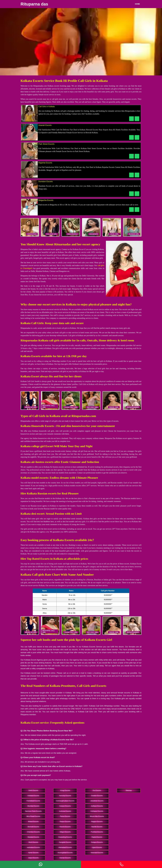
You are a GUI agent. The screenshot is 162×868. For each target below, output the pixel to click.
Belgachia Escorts (46, 200)
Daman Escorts (65, 858)
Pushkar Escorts (97, 832)
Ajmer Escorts (33, 853)
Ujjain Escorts (97, 847)
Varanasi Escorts (97, 853)
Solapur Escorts (97, 842)
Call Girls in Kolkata (47, 107)
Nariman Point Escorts (33, 811)
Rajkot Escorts (97, 837)
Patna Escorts (65, 816)
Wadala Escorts (33, 837)
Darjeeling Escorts (65, 837)
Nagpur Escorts (97, 822)
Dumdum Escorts (46, 182)
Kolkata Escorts (33, 796)
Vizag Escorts (65, 790)
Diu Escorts (97, 790)
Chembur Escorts (33, 832)
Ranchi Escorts (65, 827)
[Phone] (121, 864)
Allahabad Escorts (65, 847)
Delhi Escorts (33, 790)
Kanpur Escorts (65, 806)
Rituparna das (34, 4)
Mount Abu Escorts (97, 816)
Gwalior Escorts (97, 796)
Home (137, 4)
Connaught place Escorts (65, 801)
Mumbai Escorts (33, 806)
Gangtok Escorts (65, 842)
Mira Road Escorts (33, 816)
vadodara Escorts (33, 847)
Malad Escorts (33, 822)
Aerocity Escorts (65, 796)
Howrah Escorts (45, 125)
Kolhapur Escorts (97, 811)
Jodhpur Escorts (97, 806)
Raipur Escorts (65, 822)
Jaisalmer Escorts (97, 801)
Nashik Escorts (97, 827)
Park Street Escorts (46, 144)
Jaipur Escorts (33, 858)
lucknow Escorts (65, 811)
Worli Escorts (33, 842)
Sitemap (129, 790)
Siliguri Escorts (65, 832)
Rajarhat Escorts (45, 163)
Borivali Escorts (33, 827)
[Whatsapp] (40, 864)
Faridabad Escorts (33, 801)
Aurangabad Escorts (65, 853)
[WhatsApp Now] (137, 119)
